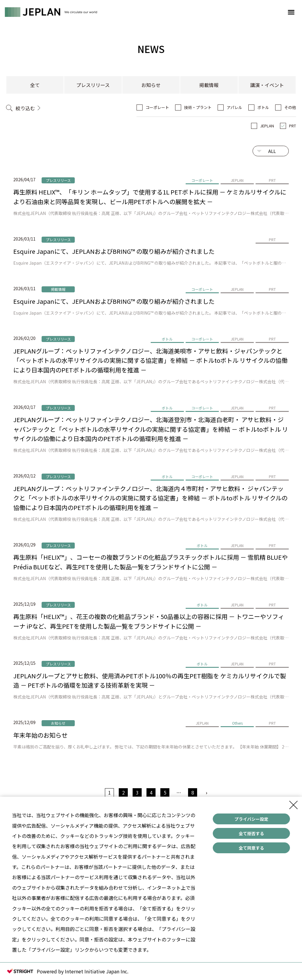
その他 (290, 107)
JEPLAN (267, 126)
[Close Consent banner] (294, 805)
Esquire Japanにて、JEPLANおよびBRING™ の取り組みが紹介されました (114, 251)
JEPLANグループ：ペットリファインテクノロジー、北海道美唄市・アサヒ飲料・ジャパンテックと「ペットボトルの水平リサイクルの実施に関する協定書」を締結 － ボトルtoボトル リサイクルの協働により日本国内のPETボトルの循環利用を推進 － (150, 360)
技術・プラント (198, 107)
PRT (293, 126)
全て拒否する (251, 833)
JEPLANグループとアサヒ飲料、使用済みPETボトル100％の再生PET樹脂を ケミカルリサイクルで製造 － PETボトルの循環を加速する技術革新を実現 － (150, 681)
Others (237, 723)
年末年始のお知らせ (40, 735)
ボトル (263, 107)
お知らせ (151, 85)
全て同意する (251, 848)
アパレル (234, 107)
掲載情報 (209, 85)
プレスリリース (93, 85)
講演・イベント (267, 85)
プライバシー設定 (251, 819)
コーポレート (157, 107)
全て (35, 85)
